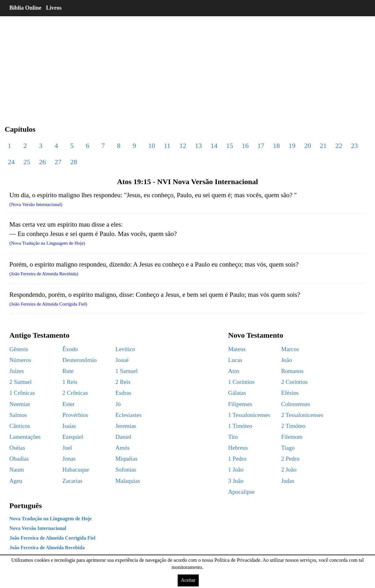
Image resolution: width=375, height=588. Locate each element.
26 (42, 162)
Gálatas (237, 393)
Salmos (18, 415)
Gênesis (19, 349)
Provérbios (75, 415)
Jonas (69, 459)
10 (152, 146)
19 (292, 146)
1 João (236, 470)
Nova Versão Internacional (38, 528)
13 (198, 146)
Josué (122, 360)
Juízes (17, 371)
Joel (67, 448)
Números (20, 360)
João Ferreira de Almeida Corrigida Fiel (52, 538)
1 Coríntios (241, 382)
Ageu (16, 481)
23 (354, 146)
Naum (17, 470)
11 (167, 146)
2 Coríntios (294, 382)
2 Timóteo (293, 426)
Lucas (235, 360)
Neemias (20, 404)
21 (323, 146)
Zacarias (72, 481)
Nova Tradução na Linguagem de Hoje (51, 519)
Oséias (17, 448)
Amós (122, 448)
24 (11, 162)
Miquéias (127, 459)
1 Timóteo (240, 426)
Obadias (19, 459)
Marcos (290, 349)
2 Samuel (20, 382)
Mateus (237, 349)
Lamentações (25, 437)
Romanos (292, 371)
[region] (187, 66)
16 (245, 146)
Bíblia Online (25, 8)
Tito (233, 437)
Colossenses (296, 404)
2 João (289, 470)
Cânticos (20, 426)
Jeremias (126, 426)
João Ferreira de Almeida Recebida (47, 548)
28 (74, 162)
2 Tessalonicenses (302, 415)
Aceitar (188, 580)
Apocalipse (241, 492)
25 (27, 162)
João (287, 360)
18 (276, 146)
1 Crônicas (22, 393)
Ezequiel (73, 437)
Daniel (123, 437)
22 (339, 146)
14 (214, 146)
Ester (68, 404)
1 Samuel (127, 371)
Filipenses (240, 404)
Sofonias (126, 470)
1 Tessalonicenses (249, 415)
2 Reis (123, 382)
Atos (234, 371)
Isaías (69, 426)
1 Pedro (237, 459)
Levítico (125, 349)
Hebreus (238, 448)
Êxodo (70, 349)
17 (261, 146)
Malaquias (128, 481)
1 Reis (70, 382)
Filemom (292, 437)
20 (308, 146)
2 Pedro (290, 459)
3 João (236, 481)
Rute (68, 371)
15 (230, 146)
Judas (288, 481)
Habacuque (76, 470)
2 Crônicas (75, 393)
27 (58, 162)
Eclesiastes (128, 415)
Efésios (290, 393)
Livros (54, 8)
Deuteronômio (80, 360)
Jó (118, 404)
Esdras (123, 393)
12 (183, 146)
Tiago (288, 448)
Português (26, 506)
